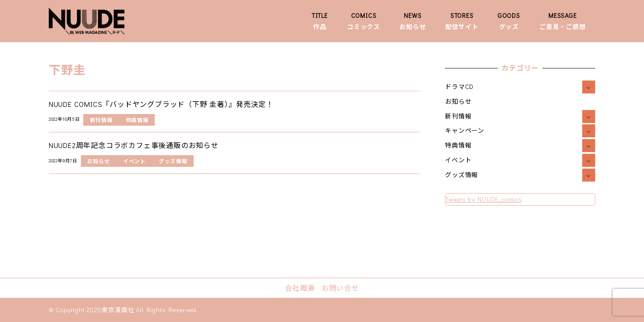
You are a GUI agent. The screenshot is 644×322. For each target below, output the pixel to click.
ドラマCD (459, 87)
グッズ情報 (462, 175)
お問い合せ (340, 288)
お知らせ (458, 101)
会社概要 (300, 288)
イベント (458, 160)
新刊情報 (458, 116)
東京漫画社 (118, 310)
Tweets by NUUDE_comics (484, 199)
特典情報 (458, 145)
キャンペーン (465, 130)
